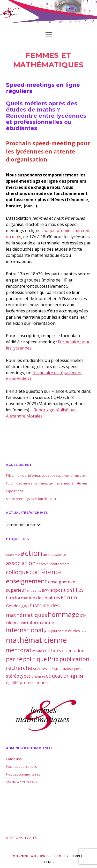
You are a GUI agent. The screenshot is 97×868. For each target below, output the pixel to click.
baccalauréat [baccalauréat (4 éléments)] (47, 564)
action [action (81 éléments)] (31, 553)
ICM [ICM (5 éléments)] (83, 615)
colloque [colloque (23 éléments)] (17, 572)
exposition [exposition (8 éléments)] (61, 590)
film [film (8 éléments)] (10, 598)
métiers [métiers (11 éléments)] (52, 650)
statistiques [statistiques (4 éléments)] (72, 669)
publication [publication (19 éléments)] (74, 659)
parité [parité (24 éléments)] (14, 659)
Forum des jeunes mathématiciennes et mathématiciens (47, 483)
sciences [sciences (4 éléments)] (40, 669)
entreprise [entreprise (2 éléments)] (34, 591)
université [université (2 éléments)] (38, 677)
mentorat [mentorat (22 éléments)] (19, 650)
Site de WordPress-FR (22, 782)
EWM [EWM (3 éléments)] (46, 590)
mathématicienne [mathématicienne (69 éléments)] (36, 640)
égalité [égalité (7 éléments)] (77, 676)
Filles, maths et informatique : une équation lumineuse (45, 476)
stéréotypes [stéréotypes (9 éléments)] (18, 676)
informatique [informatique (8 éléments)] (40, 622)
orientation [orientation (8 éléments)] (73, 650)
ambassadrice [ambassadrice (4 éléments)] (54, 555)
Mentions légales (21, 838)
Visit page (48, 12)
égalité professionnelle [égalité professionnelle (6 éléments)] (28, 683)
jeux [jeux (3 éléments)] (47, 631)
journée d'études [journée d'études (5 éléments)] (65, 631)
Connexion (14, 759)
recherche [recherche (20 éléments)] (19, 668)
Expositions (14, 491)
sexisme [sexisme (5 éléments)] (55, 668)
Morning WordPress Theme (38, 856)
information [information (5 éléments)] (16, 623)
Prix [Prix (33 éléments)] (53, 659)
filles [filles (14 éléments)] (78, 590)
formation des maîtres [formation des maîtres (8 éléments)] (37, 598)
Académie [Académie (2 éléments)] (13, 555)
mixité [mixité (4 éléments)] (37, 651)
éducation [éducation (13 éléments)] (58, 676)
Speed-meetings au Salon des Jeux (31, 499)
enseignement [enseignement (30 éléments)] (27, 581)
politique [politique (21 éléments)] (35, 659)
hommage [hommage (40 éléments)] (63, 614)
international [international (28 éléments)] (25, 630)
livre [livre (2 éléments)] (84, 631)
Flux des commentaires (23, 774)
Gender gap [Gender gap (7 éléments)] (17, 606)
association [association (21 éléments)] (21, 563)
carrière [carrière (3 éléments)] (64, 564)
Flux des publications (21, 767)
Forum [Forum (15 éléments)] (69, 597)
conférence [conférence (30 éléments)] (46, 572)
